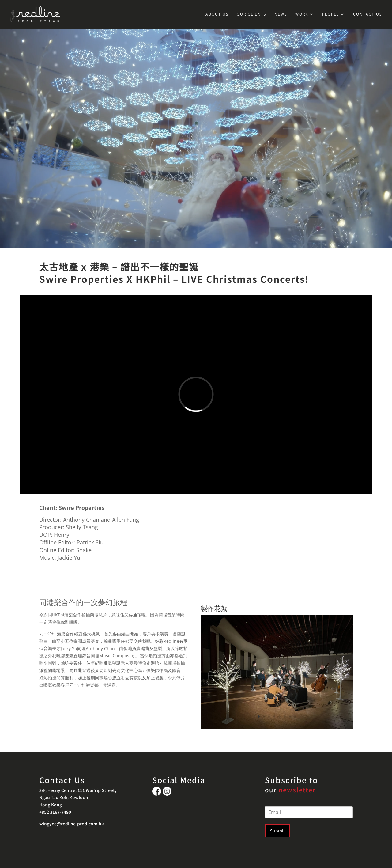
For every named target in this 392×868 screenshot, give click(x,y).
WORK (302, 15)
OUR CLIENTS (252, 15)
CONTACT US (368, 15)
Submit (277, 831)
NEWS (281, 15)
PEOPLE (331, 15)
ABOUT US (217, 15)
